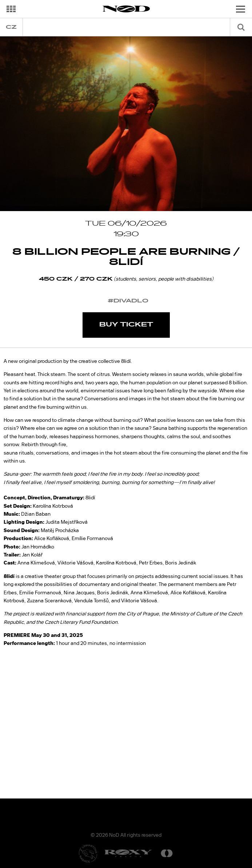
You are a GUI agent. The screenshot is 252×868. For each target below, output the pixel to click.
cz (11, 27)
